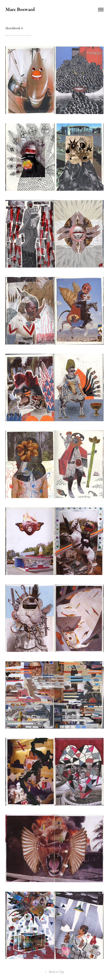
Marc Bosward (20, 9)
